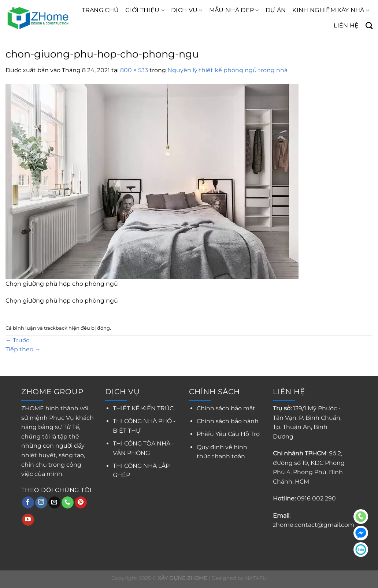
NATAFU (256, 578)
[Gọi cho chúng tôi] (68, 503)
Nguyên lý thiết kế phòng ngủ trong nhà (227, 70)
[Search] (369, 25)
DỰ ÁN (276, 10)
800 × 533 (134, 70)
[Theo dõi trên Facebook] (28, 503)
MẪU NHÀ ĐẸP (234, 10)
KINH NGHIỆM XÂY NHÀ (331, 10)
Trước (17, 340)
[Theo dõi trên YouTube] (28, 520)
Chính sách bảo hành (228, 421)
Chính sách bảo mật (226, 408)
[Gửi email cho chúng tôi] (54, 503)
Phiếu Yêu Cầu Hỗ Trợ (228, 434)
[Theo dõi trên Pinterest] (81, 503)
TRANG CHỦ (100, 10)
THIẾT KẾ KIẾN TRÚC (143, 408)
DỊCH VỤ (187, 10)
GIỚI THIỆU (145, 10)
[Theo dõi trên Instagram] (41, 503)
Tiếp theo (23, 349)
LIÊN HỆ (346, 25)
